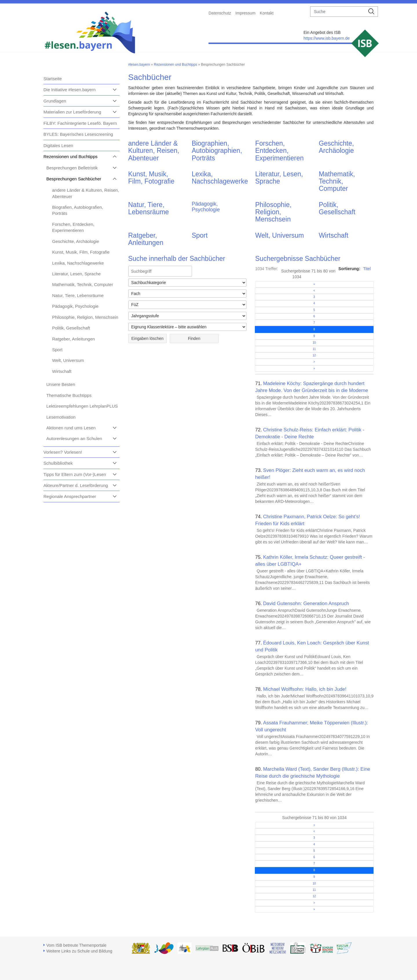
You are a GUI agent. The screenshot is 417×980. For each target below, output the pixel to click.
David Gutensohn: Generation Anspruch (306, 603)
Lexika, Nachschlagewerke (78, 263)
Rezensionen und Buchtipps (71, 156)
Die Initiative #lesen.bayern (69, 90)
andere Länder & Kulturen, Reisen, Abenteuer (154, 151)
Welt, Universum (68, 360)
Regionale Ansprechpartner (70, 496)
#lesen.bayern (139, 65)
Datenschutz (220, 13)
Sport (57, 350)
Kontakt (267, 13)
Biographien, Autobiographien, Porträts (217, 151)
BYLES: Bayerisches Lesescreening (78, 134)
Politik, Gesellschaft (71, 328)
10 (314, 343)
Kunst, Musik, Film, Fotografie (81, 252)
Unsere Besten (61, 384)
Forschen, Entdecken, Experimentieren (279, 151)
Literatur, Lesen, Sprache (76, 274)
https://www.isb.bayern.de (327, 38)
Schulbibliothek (58, 463)
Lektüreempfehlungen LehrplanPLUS (82, 406)
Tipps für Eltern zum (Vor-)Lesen (75, 474)
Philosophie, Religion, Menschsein (85, 317)
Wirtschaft (62, 371)
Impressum (245, 13)
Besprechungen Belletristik (72, 168)
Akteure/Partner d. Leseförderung (76, 485)
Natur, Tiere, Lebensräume (78, 295)
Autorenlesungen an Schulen (74, 438)
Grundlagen (55, 101)
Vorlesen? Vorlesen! (63, 452)
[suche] (338, 12)
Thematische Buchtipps (69, 395)
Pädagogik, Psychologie (75, 306)
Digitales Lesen (58, 145)
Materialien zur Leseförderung (72, 112)
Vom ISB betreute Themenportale (76, 945)
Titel (367, 269)
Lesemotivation (61, 417)
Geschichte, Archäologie (76, 241)
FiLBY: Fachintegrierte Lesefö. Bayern (80, 123)
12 (314, 355)
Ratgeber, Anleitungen (74, 339)
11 (314, 349)
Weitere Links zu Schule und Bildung (79, 951)
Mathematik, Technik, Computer (83, 284)
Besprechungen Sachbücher (74, 179)
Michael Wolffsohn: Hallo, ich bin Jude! (305, 689)
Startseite (53, 79)
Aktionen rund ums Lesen (71, 428)
